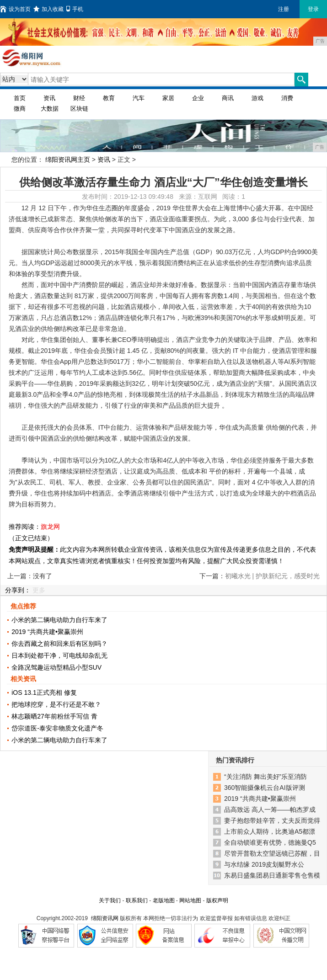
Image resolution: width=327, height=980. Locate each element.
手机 (75, 9)
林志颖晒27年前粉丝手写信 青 (54, 716)
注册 (284, 9)
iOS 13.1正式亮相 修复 (44, 692)
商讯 (228, 98)
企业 (198, 98)
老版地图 (164, 900)
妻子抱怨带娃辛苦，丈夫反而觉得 (272, 820)
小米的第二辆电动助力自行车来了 (59, 620)
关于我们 (110, 900)
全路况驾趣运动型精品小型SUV (56, 667)
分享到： (18, 590)
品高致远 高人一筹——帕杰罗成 (270, 810)
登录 (313, 9)
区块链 (79, 109)
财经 (79, 98)
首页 (20, 98)
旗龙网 (50, 527)
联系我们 (137, 900)
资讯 (49, 98)
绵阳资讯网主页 (68, 160)
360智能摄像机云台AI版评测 (265, 788)
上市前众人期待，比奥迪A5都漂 (270, 831)
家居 (168, 98)
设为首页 (15, 9)
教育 (109, 98)
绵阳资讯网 (105, 918)
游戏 (257, 98)
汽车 (139, 98)
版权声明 (217, 900)
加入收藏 (48, 9)
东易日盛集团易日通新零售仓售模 (272, 875)
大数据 (50, 109)
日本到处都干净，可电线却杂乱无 (59, 655)
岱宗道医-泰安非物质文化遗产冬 (57, 728)
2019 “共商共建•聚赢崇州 (47, 632)
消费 (287, 98)
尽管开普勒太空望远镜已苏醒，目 (272, 853)
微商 (20, 109)
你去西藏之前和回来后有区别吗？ (59, 644)
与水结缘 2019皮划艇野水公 (264, 864)
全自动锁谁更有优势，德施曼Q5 (270, 842)
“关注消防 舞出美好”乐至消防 (265, 777)
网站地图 (190, 900)
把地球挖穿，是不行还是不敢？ (56, 704)
